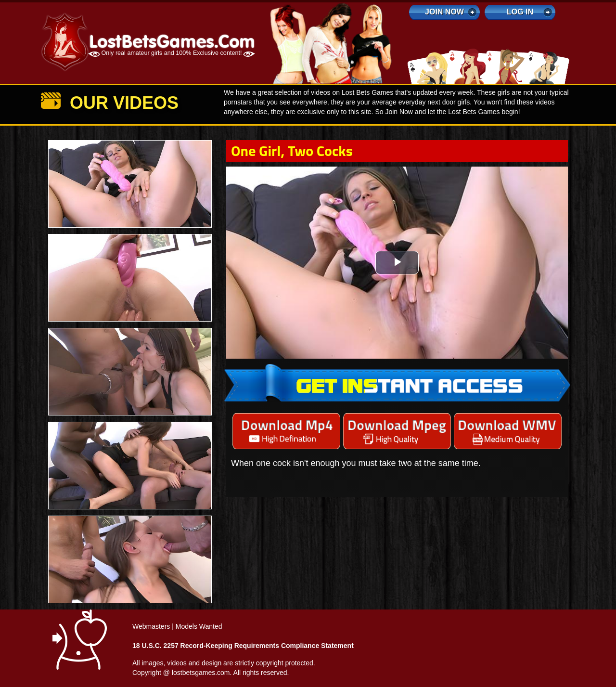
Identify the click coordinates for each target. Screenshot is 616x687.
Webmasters (151, 626)
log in (520, 12)
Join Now (444, 12)
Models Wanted (199, 626)
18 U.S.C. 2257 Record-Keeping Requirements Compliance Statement (243, 646)
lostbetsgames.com (201, 673)
